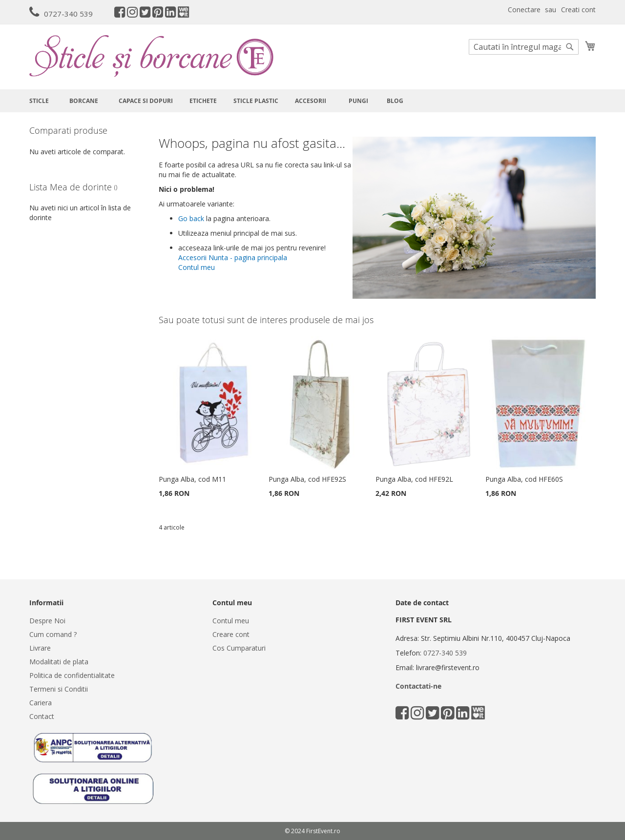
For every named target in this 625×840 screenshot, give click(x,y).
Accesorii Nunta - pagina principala (233, 257)
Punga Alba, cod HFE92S (307, 479)
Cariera (41, 703)
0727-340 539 (68, 14)
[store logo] (151, 56)
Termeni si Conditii (59, 689)
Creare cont (231, 634)
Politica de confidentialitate (72, 675)
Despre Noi (47, 621)
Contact (42, 716)
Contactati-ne (418, 686)
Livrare (40, 648)
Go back (191, 218)
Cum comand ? (53, 634)
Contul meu (197, 267)
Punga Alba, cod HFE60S (524, 479)
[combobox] (524, 47)
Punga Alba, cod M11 (192, 479)
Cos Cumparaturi (239, 648)
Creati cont (578, 10)
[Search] (570, 47)
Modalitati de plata (59, 662)
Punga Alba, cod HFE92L (414, 479)
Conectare (524, 10)
